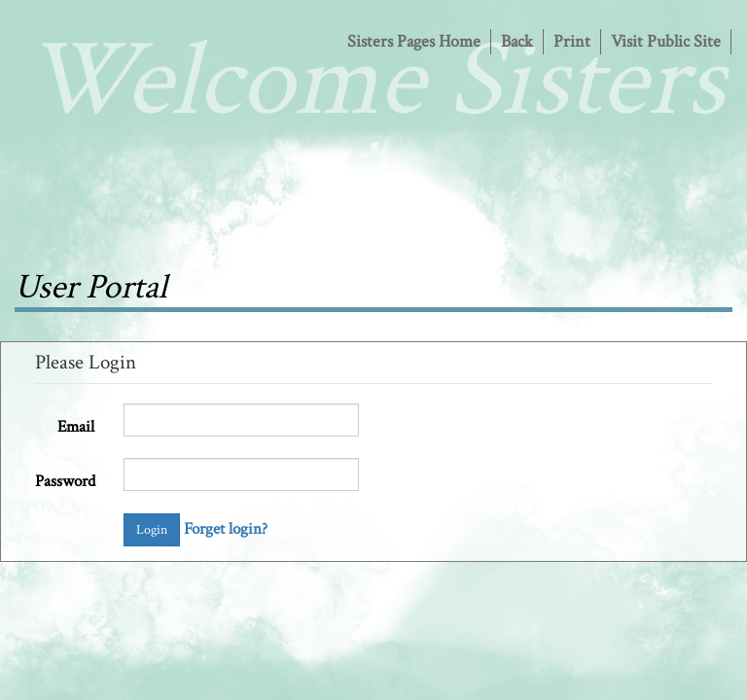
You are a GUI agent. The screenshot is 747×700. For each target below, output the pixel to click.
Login (152, 530)
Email (76, 427)
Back (517, 41)
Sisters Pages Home (414, 41)
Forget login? (226, 529)
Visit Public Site (666, 41)
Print (572, 41)
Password (65, 481)
